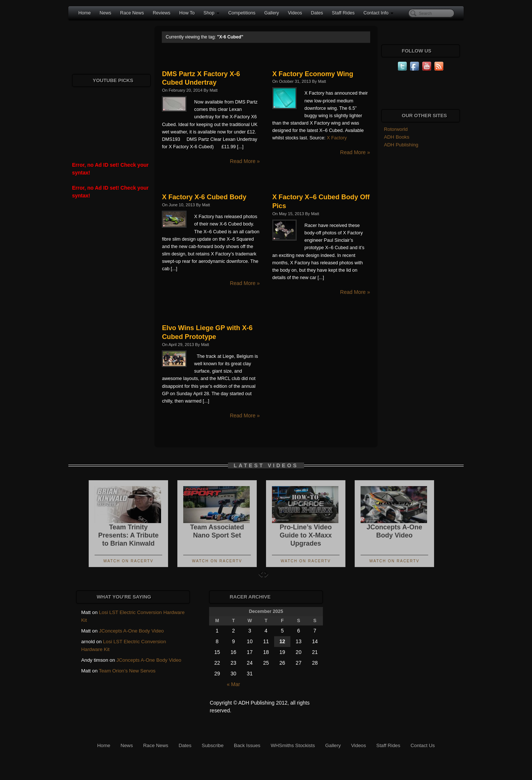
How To (187, 13)
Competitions (242, 13)
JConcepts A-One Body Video (132, 631)
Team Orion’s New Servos (127, 671)
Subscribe (213, 745)
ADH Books (397, 137)
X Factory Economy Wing (313, 74)
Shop (212, 13)
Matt (214, 90)
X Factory (337, 138)
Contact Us (423, 745)
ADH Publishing (401, 145)
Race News (132, 13)
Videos (295, 13)
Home (85, 13)
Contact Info (378, 13)
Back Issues (247, 745)
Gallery (272, 13)
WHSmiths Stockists (293, 745)
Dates (317, 13)
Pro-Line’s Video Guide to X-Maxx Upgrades (306, 535)
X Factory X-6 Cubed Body (204, 197)
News (106, 13)
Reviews (161, 13)
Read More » (245, 161)
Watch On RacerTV (129, 561)
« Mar (233, 684)
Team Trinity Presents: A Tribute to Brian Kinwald (129, 535)
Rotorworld (396, 129)
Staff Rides (343, 13)
